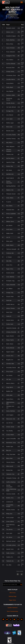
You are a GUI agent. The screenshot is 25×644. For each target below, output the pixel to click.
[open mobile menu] (22, 2)
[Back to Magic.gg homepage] (6, 2)
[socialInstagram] (18, 619)
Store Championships (12, 611)
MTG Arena (13, 593)
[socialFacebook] (3, 619)
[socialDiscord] (22, 619)
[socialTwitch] (11, 619)
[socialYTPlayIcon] (14, 619)
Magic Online (12, 600)
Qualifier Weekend (12, 608)
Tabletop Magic (13, 596)
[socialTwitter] (7, 619)
